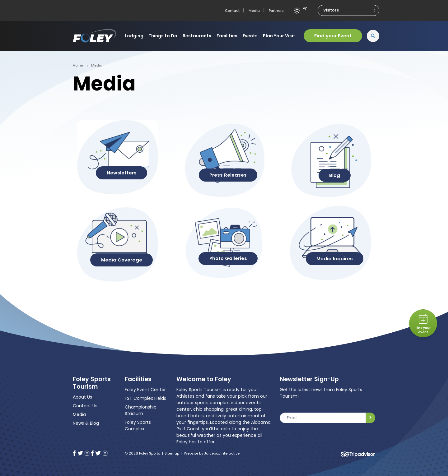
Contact (232, 11)
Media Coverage (122, 260)
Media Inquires (335, 259)
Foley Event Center (145, 390)
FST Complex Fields (145, 398)
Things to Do (163, 36)
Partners (276, 11)
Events (250, 36)
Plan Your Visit (279, 36)
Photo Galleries (228, 258)
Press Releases (228, 175)
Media (254, 11)
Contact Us (85, 406)
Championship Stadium (141, 410)
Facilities (227, 36)
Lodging (134, 36)
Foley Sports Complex (138, 425)
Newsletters (122, 173)
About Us (82, 397)
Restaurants (197, 36)
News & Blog (86, 423)
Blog (335, 175)
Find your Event (333, 36)
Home (78, 65)
